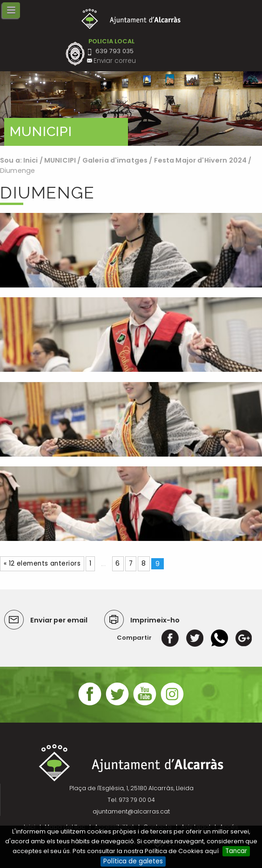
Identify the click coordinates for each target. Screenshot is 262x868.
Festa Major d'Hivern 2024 (201, 160)
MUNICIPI (60, 160)
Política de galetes (133, 861)
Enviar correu (115, 61)
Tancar (236, 851)
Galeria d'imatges (115, 160)
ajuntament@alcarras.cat (131, 811)
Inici (31, 160)
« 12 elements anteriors (42, 564)
